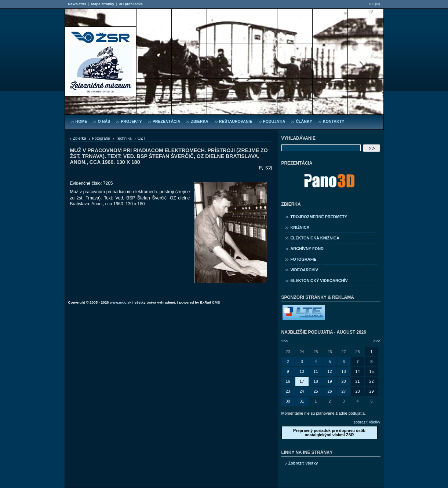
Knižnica (300, 227)
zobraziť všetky (367, 422)
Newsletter (77, 4)
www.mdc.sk (121, 302)
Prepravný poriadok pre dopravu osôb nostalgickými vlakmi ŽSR (329, 433)
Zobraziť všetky (303, 463)
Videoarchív (305, 270)
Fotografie (101, 138)
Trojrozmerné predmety (319, 217)
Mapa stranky (103, 4)
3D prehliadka (131, 4)
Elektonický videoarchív (319, 280)
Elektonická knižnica (315, 238)
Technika (124, 138)
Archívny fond (307, 249)
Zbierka (80, 138)
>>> (377, 341)
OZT (142, 138)
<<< (285, 341)
